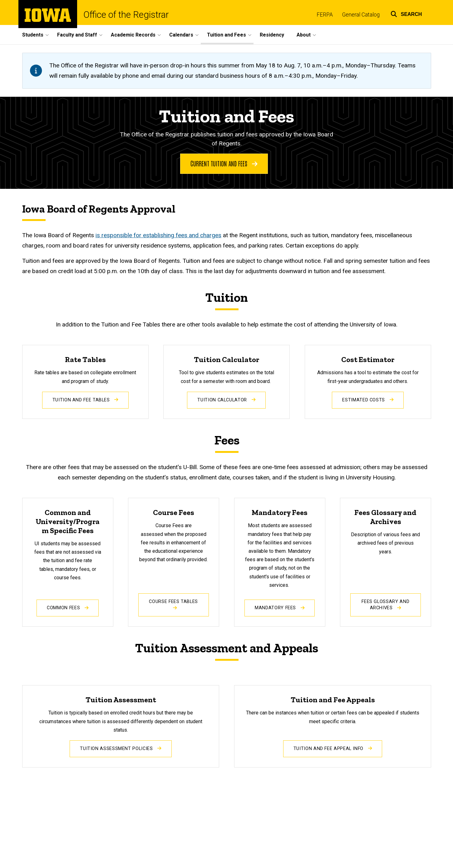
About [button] (304, 35)
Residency (272, 35)
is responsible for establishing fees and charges (158, 235)
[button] (406, 13)
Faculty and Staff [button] (77, 35)
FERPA (325, 15)
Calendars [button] (181, 35)
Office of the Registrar (126, 15)
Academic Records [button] (133, 35)
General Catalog (361, 15)
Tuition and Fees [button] (226, 35)
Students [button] (33, 35)
